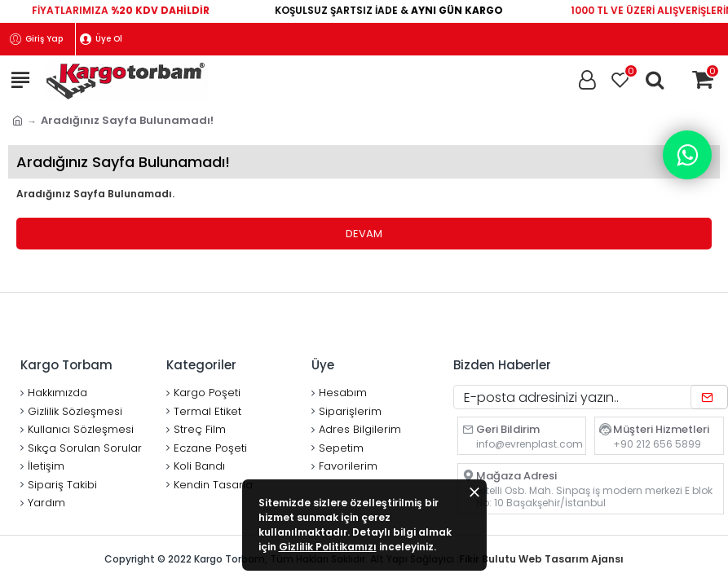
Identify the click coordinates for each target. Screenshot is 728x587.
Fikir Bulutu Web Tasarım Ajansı (541, 559)
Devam (364, 234)
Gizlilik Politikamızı (328, 547)
